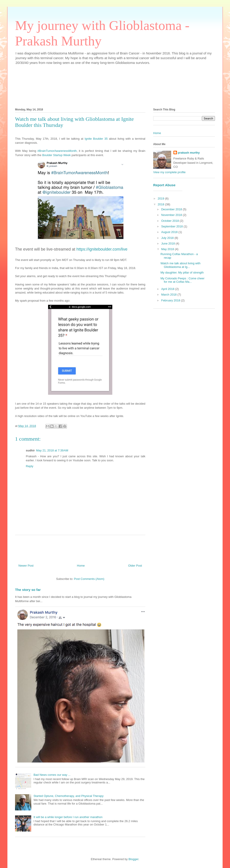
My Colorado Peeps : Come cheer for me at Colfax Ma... (182, 280)
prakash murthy (189, 153)
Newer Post (26, 566)
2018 (161, 204)
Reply (30, 466)
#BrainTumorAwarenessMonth (57, 151)
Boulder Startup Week (56, 155)
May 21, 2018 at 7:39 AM (52, 450)
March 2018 (169, 295)
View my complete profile (169, 172)
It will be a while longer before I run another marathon (68, 817)
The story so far (28, 590)
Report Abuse (164, 185)
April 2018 (168, 289)
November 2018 (172, 215)
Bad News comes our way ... (52, 775)
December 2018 (172, 209)
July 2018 (168, 238)
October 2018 (170, 221)
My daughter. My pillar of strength (182, 273)
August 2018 (170, 232)
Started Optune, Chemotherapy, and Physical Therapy (69, 796)
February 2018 (171, 300)
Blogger (133, 859)
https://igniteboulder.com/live (102, 249)
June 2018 (168, 243)
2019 (161, 198)
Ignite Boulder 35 (96, 139)
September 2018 (172, 226)
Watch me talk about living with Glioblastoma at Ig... (180, 265)
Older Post (135, 566)
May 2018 (168, 249)
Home (81, 566)
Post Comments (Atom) (89, 579)
